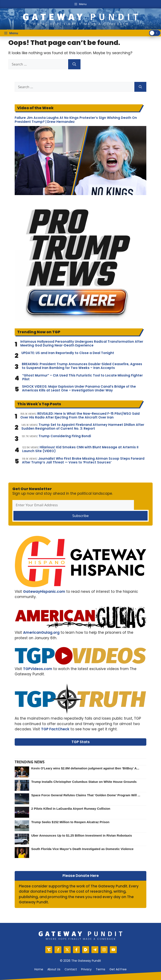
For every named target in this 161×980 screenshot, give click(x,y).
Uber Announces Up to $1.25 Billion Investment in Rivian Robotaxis (82, 835)
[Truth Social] (49, 950)
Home (39, 969)
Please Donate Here (81, 876)
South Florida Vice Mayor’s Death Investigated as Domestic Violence (82, 849)
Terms (101, 969)
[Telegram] (95, 950)
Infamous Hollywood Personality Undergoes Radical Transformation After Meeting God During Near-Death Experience (82, 344)
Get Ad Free (118, 969)
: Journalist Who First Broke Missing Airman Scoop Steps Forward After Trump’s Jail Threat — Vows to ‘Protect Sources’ (83, 460)
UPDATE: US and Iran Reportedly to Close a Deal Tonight (68, 353)
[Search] (74, 64)
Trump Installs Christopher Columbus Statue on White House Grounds (84, 782)
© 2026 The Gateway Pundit (80, 961)
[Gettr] (58, 950)
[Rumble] (86, 950)
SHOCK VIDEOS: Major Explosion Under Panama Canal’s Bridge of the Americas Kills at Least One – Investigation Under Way (79, 388)
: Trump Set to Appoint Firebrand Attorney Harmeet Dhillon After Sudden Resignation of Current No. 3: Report (83, 427)
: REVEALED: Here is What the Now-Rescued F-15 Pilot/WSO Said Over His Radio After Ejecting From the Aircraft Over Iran (80, 416)
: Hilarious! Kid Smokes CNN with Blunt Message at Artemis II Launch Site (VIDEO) (80, 449)
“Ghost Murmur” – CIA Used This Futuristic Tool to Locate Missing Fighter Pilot (82, 377)
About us (54, 969)
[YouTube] (113, 950)
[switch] (155, 33)
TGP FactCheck (55, 729)
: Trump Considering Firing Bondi (56, 436)
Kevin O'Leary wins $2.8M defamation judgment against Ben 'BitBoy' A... (85, 768)
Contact (71, 969)
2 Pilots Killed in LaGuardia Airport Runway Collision (71, 809)
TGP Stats (81, 742)
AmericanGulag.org (41, 632)
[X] (67, 950)
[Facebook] (76, 950)
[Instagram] (104, 950)
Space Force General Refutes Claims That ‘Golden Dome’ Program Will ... (86, 795)
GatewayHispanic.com (44, 592)
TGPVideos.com (38, 669)
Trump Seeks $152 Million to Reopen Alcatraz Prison (70, 822)
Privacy (86, 969)
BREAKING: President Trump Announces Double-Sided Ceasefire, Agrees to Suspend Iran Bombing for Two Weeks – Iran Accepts (82, 366)
